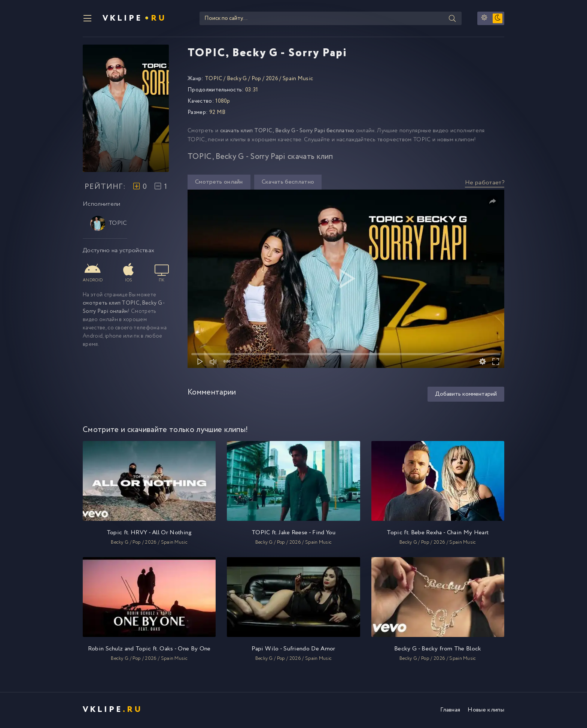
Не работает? (485, 183)
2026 (272, 79)
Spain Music (298, 79)
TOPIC (109, 224)
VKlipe (135, 19)
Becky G (237, 79)
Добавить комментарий (466, 395)
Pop (256, 79)
